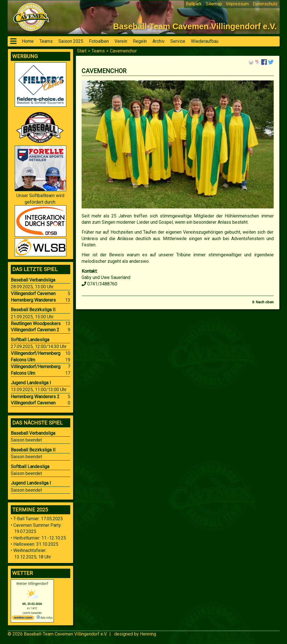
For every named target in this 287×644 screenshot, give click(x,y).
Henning (148, 634)
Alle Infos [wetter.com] (45, 618)
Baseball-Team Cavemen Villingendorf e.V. (65, 634)
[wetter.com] (23, 619)
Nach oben (265, 302)
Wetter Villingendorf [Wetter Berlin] (32, 584)
